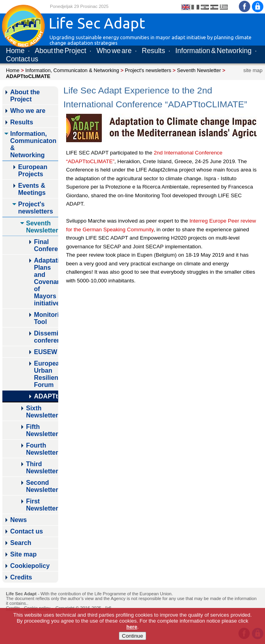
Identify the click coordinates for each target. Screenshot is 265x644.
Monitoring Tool (46, 318)
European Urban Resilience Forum (46, 374)
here (132, 627)
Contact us (22, 59)
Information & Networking (214, 51)
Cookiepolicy (30, 566)
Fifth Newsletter (42, 430)
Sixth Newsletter (42, 412)
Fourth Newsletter (42, 449)
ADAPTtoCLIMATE (46, 396)
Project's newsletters (148, 70)
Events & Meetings (32, 189)
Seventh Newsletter (199, 70)
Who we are (114, 51)
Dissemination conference (46, 337)
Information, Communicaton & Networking (72, 70)
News (19, 520)
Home (15, 51)
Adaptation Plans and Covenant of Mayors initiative (46, 282)
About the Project (61, 51)
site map (253, 70)
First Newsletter (42, 505)
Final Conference (46, 245)
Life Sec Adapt (21, 594)
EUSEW (46, 352)
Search (21, 543)
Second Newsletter (42, 486)
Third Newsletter (42, 468)
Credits (21, 577)
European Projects (33, 171)
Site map (24, 554)
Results (153, 51)
